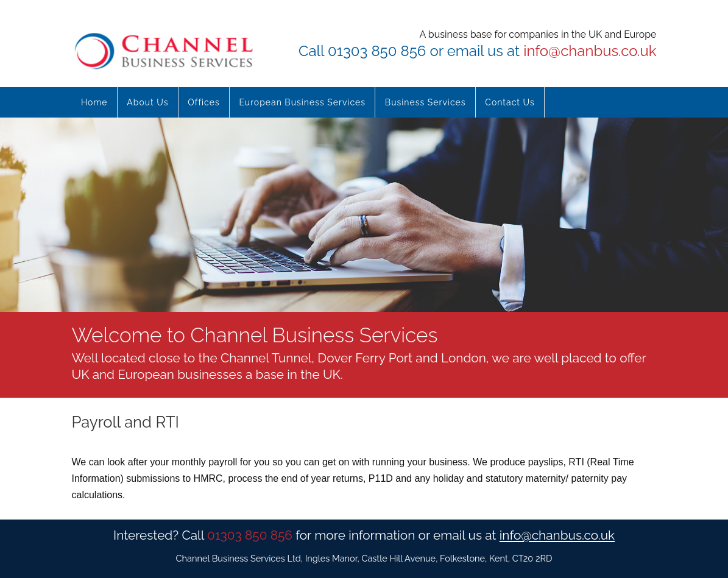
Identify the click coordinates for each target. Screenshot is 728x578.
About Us (147, 102)
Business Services (426, 102)
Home (94, 102)
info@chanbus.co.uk (590, 51)
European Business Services (302, 102)
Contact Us (510, 102)
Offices (203, 102)
